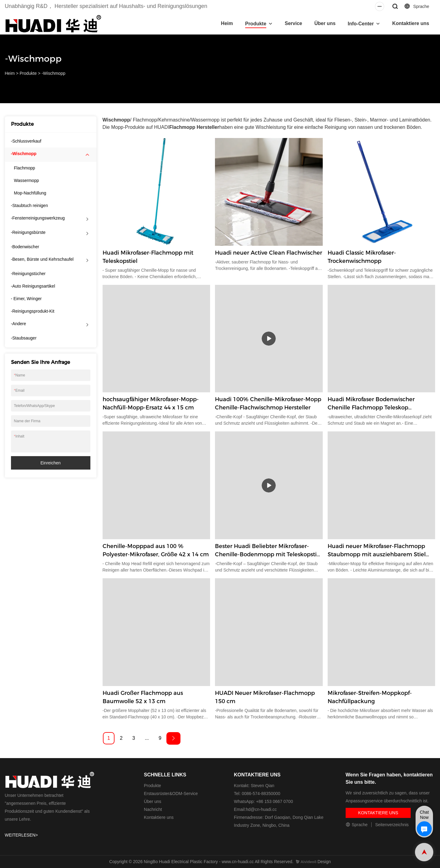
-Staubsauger (24, 338)
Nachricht (153, 809)
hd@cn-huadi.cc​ (261, 809)
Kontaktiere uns (411, 23)
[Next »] (173, 738)
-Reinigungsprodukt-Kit (33, 311)
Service (294, 23)
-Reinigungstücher (28, 274)
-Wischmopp (53, 73)
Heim (227, 23)
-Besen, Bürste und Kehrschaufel (42, 259)
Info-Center (361, 24)
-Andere (19, 324)
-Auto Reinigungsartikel (33, 286)
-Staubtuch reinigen (29, 205)
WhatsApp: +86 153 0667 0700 (263, 801)
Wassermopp (27, 180)
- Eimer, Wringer (26, 299)
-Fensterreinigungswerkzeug (38, 218)
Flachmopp (25, 168)
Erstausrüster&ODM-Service (171, 794)
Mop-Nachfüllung (30, 193)
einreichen (50, 463)
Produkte (256, 24)
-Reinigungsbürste (28, 232)
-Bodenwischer (25, 247)
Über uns (325, 23)
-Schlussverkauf (26, 141)
